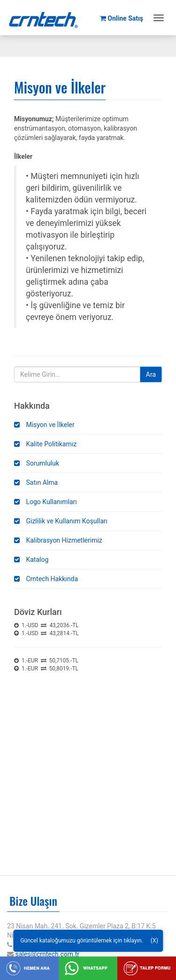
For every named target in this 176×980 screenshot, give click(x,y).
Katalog (31, 560)
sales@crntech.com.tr (47, 954)
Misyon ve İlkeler (44, 425)
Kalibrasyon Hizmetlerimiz (58, 540)
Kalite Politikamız (45, 444)
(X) (154, 941)
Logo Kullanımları (46, 502)
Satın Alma (36, 482)
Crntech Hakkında (46, 579)
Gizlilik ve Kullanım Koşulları (61, 521)
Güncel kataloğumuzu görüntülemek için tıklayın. (82, 941)
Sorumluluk (37, 463)
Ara (151, 374)
